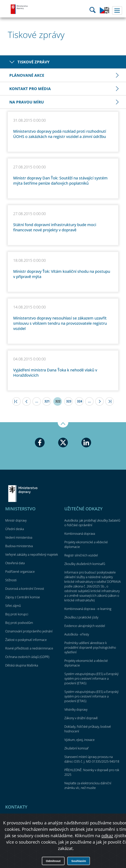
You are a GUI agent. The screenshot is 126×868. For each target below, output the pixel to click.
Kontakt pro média (30, 89)
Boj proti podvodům (19, 623)
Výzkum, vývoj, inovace (79, 740)
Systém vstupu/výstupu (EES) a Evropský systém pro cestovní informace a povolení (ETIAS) (91, 679)
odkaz (107, 835)
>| (110, 401)
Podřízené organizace (20, 572)
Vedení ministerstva (19, 537)
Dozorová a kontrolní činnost (25, 589)
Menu (117, 10)
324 (80, 401)
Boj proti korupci (17, 614)
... (37, 401)
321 (47, 401)
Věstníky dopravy (76, 710)
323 (69, 401)
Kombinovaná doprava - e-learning (88, 609)
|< (16, 401)
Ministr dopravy (16, 520)
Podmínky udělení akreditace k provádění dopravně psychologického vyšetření (90, 648)
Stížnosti (11, 580)
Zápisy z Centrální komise (23, 597)
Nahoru (63, 425)
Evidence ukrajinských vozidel (85, 626)
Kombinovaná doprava (80, 534)
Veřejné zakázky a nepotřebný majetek (32, 555)
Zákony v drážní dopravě (81, 718)
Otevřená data (15, 563)
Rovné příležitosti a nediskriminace (29, 648)
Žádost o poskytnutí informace (26, 640)
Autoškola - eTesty (77, 634)
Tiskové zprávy (33, 62)
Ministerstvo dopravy (19, 9)
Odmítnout (53, 861)
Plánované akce (27, 75)
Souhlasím (79, 861)
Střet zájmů (13, 606)
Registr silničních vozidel (81, 555)
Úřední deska (15, 529)
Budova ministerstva (19, 546)
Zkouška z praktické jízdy (81, 617)
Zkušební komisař (76, 748)
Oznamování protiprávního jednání (29, 631)
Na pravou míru (27, 102)
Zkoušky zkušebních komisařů (85, 564)
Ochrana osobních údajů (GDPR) (27, 657)
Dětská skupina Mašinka (22, 665)
